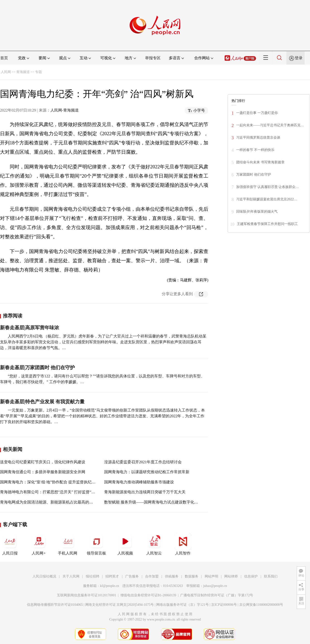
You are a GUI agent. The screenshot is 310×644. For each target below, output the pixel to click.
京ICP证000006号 (224, 605)
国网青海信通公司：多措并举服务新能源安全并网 (43, 472)
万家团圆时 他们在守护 (254, 175)
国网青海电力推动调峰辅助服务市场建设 (139, 482)
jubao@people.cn (215, 586)
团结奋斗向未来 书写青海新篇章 (260, 162)
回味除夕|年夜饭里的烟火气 (257, 212)
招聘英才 (112, 576)
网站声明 (211, 576)
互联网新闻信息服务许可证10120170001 (87, 595)
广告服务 (132, 576)
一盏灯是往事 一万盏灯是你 (257, 113)
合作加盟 (152, 576)
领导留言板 (96, 544)
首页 (4, 58)
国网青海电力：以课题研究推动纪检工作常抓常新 (147, 472)
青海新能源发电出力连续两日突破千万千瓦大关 (145, 492)
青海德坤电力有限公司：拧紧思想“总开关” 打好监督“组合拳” (52, 492)
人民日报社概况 (44, 576)
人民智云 (154, 544)
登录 (299, 58)
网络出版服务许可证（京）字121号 (182, 605)
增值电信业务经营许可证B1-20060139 (148, 595)
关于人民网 (71, 576)
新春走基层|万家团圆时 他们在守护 (37, 367)
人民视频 (125, 544)
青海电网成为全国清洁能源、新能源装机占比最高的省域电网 (52, 502)
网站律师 (231, 576)
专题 (39, 72)
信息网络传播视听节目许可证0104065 (55, 605)
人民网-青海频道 (65, 110)
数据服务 (192, 576)
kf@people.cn (110, 586)
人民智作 (183, 544)
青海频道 (23, 72)
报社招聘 (93, 576)
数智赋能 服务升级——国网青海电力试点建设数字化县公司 (155, 502)
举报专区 (153, 58)
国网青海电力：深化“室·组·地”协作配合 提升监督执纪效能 (50, 482)
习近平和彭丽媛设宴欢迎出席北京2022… (267, 199)
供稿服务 (172, 576)
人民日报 (10, 544)
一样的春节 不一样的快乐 (255, 150)
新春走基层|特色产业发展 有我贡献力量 (42, 402)
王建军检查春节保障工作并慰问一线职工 (267, 224)
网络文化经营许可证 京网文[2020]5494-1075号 (120, 605)
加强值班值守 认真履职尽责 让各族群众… (267, 187)
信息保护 (251, 576)
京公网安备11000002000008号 (261, 605)
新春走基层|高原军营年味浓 (30, 328)
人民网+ (39, 544)
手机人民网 (68, 544)
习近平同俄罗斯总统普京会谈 (258, 138)
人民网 (6, 72)
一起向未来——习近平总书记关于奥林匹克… (270, 125)
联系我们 (271, 576)
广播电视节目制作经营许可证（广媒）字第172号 (217, 595)
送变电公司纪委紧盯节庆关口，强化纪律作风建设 (43, 462)
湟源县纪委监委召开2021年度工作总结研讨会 (143, 462)
